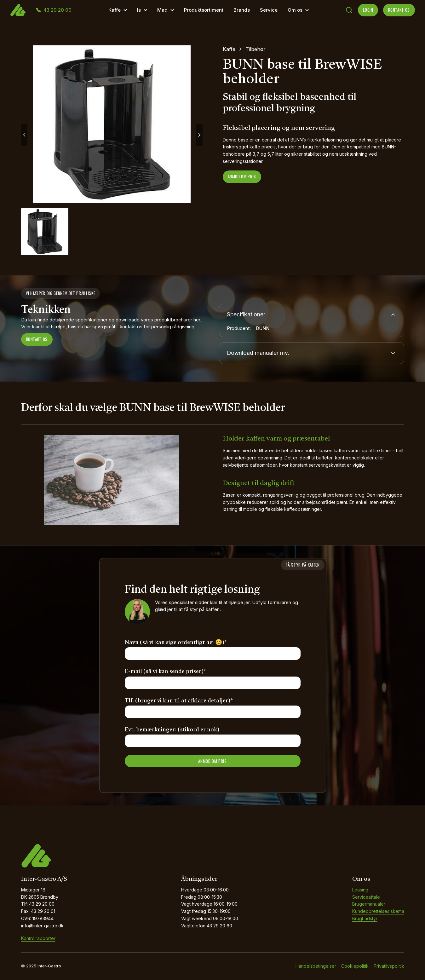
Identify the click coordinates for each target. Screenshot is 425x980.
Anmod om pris (242, 176)
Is (139, 10)
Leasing (360, 890)
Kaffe (115, 10)
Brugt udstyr (365, 919)
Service (269, 10)
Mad (162, 10)
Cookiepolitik (355, 966)
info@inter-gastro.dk (42, 926)
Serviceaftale (366, 897)
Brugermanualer (369, 904)
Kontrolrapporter (38, 939)
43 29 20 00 (57, 10)
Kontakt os (37, 339)
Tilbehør (256, 49)
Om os (295, 10)
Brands (242, 10)
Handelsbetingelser (316, 966)
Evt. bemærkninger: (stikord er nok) (172, 730)
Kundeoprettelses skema (378, 911)
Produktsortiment (204, 10)
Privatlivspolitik (389, 966)
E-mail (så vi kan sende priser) (165, 672)
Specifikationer (312, 315)
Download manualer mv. (312, 353)
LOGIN (368, 10)
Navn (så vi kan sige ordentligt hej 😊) (176, 643)
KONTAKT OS (399, 10)
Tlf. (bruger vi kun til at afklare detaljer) (179, 701)
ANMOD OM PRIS (212, 761)
